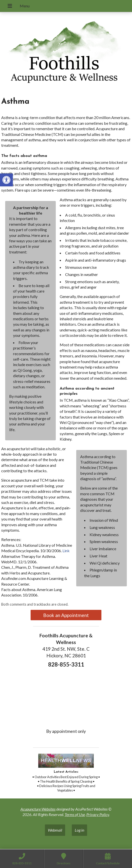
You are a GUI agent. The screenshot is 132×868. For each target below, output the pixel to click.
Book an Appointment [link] (66, 615)
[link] (6, 180)
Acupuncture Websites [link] (38, 809)
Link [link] (66, 551)
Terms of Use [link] (75, 814)
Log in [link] (79, 830)
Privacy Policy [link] (98, 814)
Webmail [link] (55, 830)
